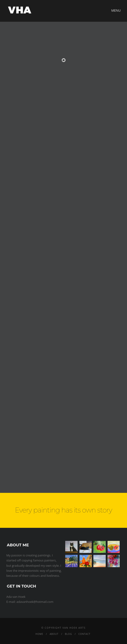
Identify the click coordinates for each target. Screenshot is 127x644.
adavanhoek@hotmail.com (35, 602)
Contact (84, 634)
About (54, 634)
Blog (69, 634)
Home (39, 634)
